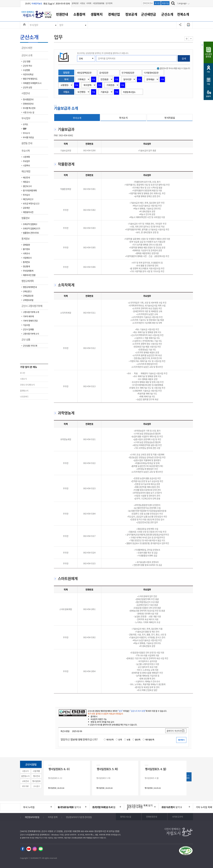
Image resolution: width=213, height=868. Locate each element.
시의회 (89, 3)
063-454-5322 (89, 463)
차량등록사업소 (129, 92)
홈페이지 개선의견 (174, 731)
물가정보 (26, 249)
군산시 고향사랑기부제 (33, 307)
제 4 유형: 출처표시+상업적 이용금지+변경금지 (105, 714)
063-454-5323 (89, 488)
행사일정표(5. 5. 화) (107, 769)
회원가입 (165, 3)
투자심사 (26, 195)
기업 (208, 84)
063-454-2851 (89, 609)
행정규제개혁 (28, 282)
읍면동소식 (24, 391)
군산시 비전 (28, 49)
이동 (94, 79)
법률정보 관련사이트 (31, 233)
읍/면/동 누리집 (65, 807)
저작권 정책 (53, 817)
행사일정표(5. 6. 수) (59, 769)
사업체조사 (27, 258)
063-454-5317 (89, 536)
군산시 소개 (28, 56)
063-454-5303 (89, 228)
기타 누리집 (167, 807)
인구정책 (109, 3)
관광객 (208, 96)
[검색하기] (173, 4)
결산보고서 (27, 186)
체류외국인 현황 (29, 275)
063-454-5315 (89, 563)
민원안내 (62, 14)
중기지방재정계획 (30, 190)
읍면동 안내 (28, 144)
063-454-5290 (89, 150)
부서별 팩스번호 (29, 108)
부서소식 (26, 133)
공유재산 (26, 208)
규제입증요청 (28, 296)
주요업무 (26, 161)
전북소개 (183, 14)
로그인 (157, 3)
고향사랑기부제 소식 (31, 334)
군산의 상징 (27, 87)
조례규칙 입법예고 (30, 224)
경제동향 (26, 245)
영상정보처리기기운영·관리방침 (79, 817)
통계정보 (26, 240)
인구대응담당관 (128, 73)
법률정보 (26, 219)
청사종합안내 (28, 99)
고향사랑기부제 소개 (31, 312)
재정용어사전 (28, 212)
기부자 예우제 (28, 316)
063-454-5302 (89, 210)
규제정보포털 (28, 300)
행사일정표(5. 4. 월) (156, 769)
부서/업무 (34, 25)
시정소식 (23, 379)
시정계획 (26, 157)
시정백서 (26, 165)
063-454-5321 (89, 439)
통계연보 (26, 262)
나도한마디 (24, 396)
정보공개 (131, 14)
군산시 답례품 (28, 329)
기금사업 (26, 325)
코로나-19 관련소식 (27, 385)
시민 (208, 72)
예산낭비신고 (28, 199)
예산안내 (26, 177)
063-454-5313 (89, 386)
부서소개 (77, 118)
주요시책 (26, 152)
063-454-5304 (89, 514)
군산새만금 (149, 14)
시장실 (82, 3)
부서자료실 (170, 118)
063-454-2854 (89, 671)
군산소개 (167, 14)
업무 (61, 25)
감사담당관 (104, 73)
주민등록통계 (28, 271)
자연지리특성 (28, 74)
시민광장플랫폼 (98, 3)
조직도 (26, 124)
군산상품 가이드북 (30, 346)
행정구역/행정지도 (30, 79)
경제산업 (114, 14)
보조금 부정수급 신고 (31, 203)
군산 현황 (27, 61)
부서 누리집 (29, 807)
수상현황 (26, 70)
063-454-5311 (89, 313)
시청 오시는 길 (29, 112)
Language (182, 3)
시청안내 (26, 94)
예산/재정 (27, 172)
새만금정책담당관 (84, 73)
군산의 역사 (27, 66)
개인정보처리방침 (32, 817)
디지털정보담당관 (151, 73)
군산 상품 (27, 341)
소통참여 (79, 14)
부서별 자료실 (28, 137)
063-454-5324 (89, 553)
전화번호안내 (148, 3)
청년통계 (26, 266)
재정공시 (26, 182)
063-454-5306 (89, 267)
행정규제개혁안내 (30, 287)
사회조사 (26, 253)
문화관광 (75, 3)
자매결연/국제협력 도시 (32, 83)
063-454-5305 (89, 247)
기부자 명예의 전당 (30, 321)
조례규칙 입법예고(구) (31, 228)
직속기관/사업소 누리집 (104, 807)
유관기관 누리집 (135, 807)
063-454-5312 (89, 348)
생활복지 (97, 14)
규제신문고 (27, 291)
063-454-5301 (89, 189)
